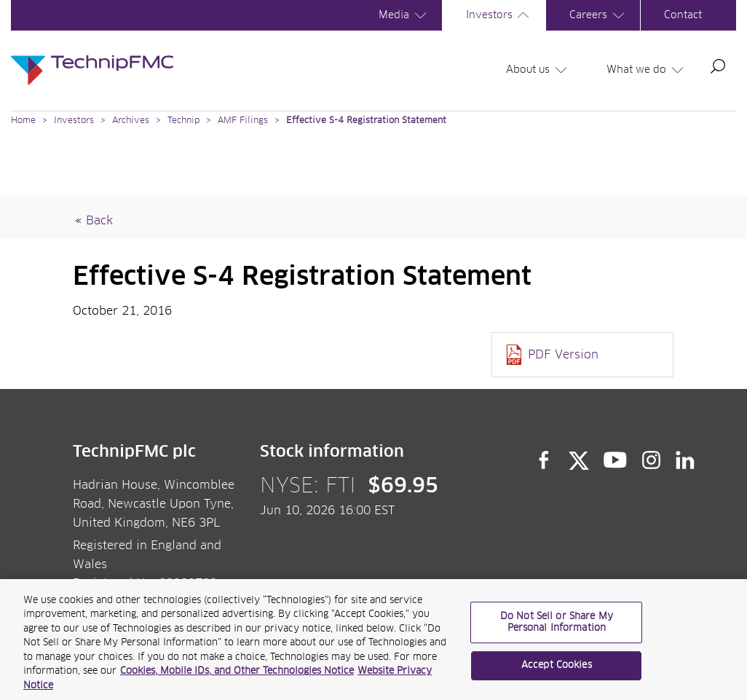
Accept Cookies (557, 670)
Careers (599, 15)
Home (23, 121)
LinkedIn (685, 460)
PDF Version (563, 355)
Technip (183, 121)
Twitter (579, 460)
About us (539, 70)
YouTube (616, 460)
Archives (131, 121)
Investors (500, 15)
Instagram (652, 460)
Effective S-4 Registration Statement (366, 121)
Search (718, 66)
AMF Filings (243, 121)
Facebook (544, 460)
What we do (647, 70)
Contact (683, 15)
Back (99, 221)
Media (405, 15)
